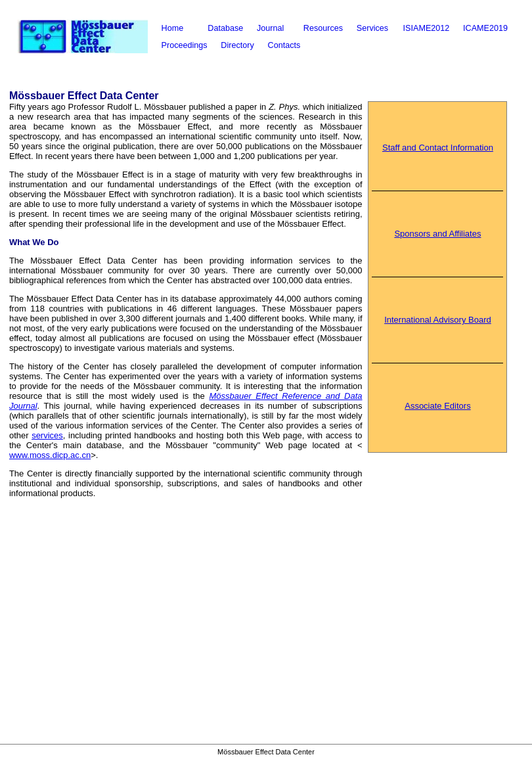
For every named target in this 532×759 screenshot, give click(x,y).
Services (372, 28)
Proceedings (185, 45)
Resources (323, 28)
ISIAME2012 (427, 28)
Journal (270, 28)
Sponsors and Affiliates (437, 234)
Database (225, 28)
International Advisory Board (438, 320)
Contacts (284, 45)
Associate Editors (437, 406)
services (47, 435)
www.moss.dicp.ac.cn (50, 455)
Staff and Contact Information (438, 148)
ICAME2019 (485, 28)
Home (173, 28)
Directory (237, 45)
